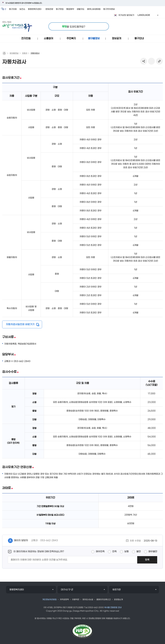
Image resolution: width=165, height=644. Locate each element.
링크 (159, 61)
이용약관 (76, 600)
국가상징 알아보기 (126, 15)
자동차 (25, 53)
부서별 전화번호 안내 (113, 608)
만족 (114, 552)
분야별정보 (14, 53)
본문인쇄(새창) (151, 61)
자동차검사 (35, 53)
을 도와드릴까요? (74, 27)
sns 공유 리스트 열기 (144, 61)
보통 (127, 552)
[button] (26, 39)
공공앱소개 (118, 600)
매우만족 (100, 552)
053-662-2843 (49, 540)
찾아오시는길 (88, 600)
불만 (139, 552)
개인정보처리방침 (49, 600)
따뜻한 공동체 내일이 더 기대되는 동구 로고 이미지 (17, 26)
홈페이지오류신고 (104, 600)
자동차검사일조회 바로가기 (20, 324)
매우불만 (153, 552)
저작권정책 (64, 600)
